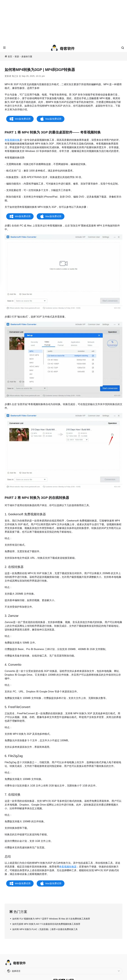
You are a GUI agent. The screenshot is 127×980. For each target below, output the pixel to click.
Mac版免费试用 (53, 119)
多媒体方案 (27, 56)
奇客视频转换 (12, 140)
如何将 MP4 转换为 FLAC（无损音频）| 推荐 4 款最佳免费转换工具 (45, 929)
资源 (17, 56)
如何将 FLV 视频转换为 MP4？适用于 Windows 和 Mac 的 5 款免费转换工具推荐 (51, 919)
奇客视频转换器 (68, 867)
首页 (10, 56)
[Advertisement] (63, 22)
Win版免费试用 (23, 119)
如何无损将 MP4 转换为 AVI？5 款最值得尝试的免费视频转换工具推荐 (46, 924)
